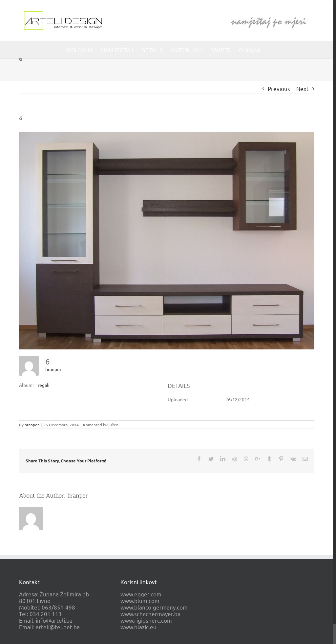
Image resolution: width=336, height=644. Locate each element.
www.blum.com (140, 600)
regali (44, 385)
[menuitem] (79, 50)
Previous (279, 89)
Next (303, 89)
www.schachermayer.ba (150, 614)
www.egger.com (141, 594)
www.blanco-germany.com (154, 607)
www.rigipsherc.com (146, 620)
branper (53, 369)
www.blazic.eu (138, 627)
